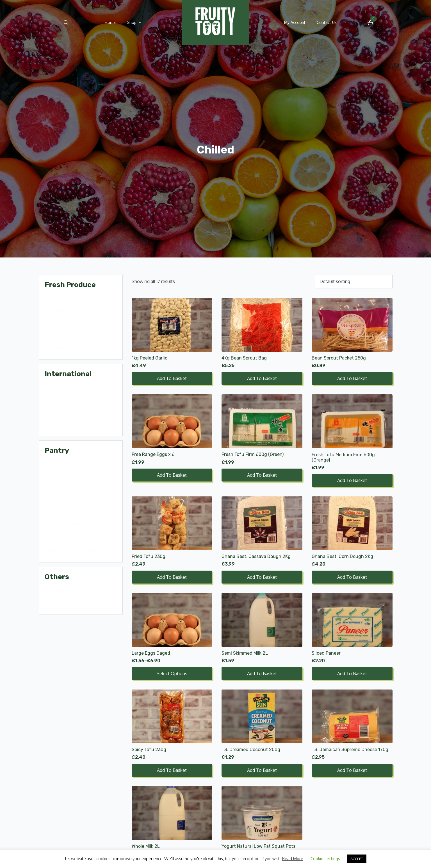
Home (110, 22)
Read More (293, 859)
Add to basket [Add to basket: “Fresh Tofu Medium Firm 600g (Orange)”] (352, 480)
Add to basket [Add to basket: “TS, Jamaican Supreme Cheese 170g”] (352, 770)
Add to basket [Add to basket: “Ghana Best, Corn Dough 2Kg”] (352, 577)
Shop (132, 22)
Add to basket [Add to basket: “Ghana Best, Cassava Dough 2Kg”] (262, 577)
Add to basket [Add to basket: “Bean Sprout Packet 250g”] (352, 378)
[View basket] (370, 23)
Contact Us (327, 22)
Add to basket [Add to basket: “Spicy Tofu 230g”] (172, 770)
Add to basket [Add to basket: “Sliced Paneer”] (352, 673)
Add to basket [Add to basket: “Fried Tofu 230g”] (172, 577)
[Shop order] (354, 281)
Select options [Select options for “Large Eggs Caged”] (172, 673)
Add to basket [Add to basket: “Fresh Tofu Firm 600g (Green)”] (262, 475)
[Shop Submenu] (142, 22)
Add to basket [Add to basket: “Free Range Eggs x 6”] (172, 475)
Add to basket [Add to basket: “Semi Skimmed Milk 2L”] (262, 673)
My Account (295, 22)
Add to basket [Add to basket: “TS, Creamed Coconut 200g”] (262, 770)
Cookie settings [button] (325, 859)
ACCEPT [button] (357, 859)
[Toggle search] (66, 22)
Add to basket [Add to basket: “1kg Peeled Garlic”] (172, 378)
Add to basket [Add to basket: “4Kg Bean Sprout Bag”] (262, 378)
